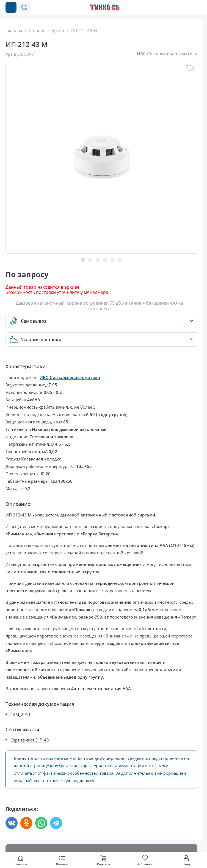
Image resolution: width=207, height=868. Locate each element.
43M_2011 (21, 714)
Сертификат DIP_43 (30, 740)
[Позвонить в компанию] (187, 7)
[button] (24, 7)
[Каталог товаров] (11, 7)
